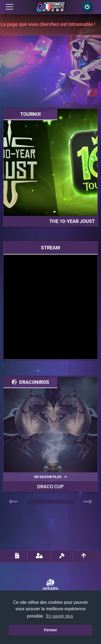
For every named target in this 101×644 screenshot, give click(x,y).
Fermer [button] (50, 630)
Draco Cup (50, 487)
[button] (74, 501)
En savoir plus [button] (60, 616)
